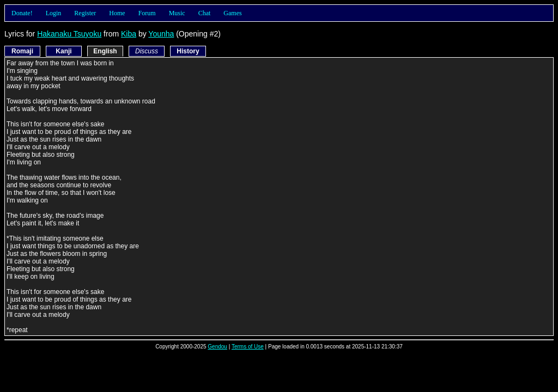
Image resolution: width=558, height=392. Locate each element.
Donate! (22, 13)
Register (85, 13)
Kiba (129, 34)
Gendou (217, 347)
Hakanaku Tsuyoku (69, 34)
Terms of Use (248, 347)
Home (117, 13)
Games (232, 13)
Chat (205, 13)
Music (177, 13)
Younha (161, 34)
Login (54, 13)
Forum (147, 13)
